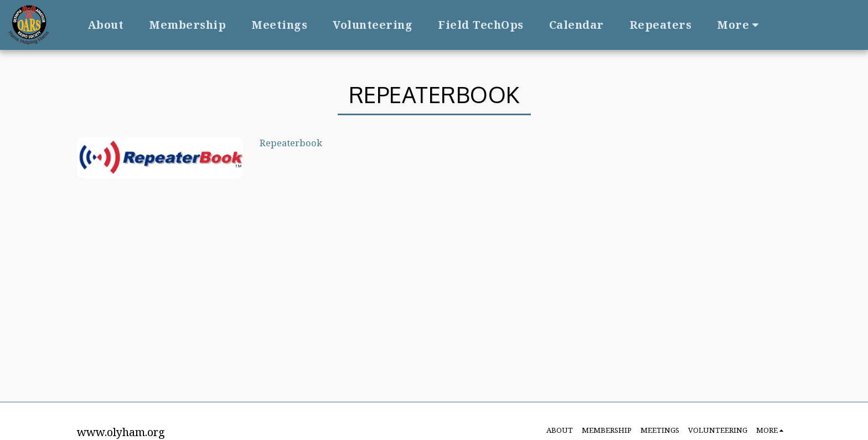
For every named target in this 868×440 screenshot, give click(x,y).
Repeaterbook (291, 143)
